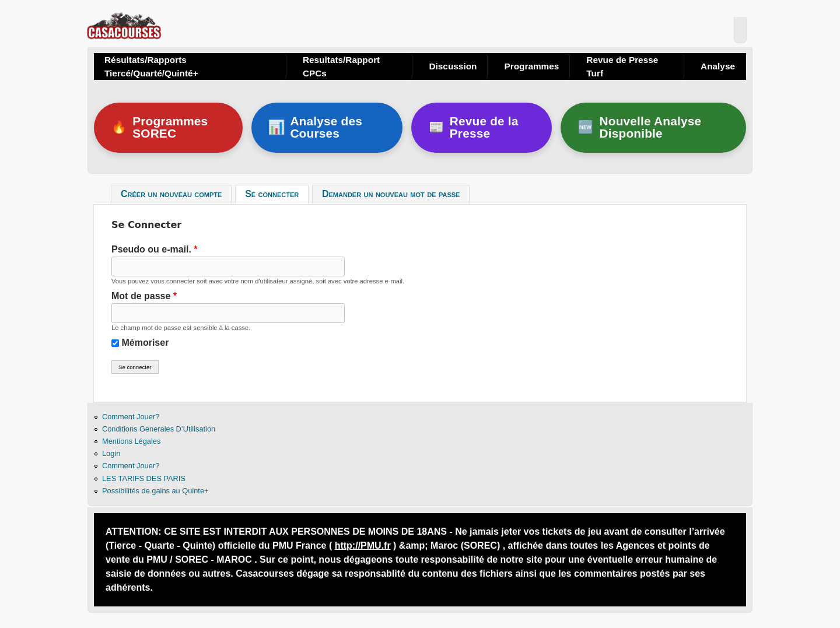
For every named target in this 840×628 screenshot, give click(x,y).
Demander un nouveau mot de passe (391, 194)
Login (111, 453)
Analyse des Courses (316, 127)
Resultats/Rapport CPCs (341, 66)
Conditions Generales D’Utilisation (159, 429)
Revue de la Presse (474, 127)
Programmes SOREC (159, 127)
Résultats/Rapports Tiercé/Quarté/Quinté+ (151, 66)
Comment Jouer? (131, 417)
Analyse (718, 66)
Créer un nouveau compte (171, 194)
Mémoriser (145, 343)
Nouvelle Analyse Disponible (640, 127)
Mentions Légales (131, 441)
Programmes (531, 66)
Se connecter (277, 193)
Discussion (453, 66)
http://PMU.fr (363, 545)
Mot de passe (144, 296)
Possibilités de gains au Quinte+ (155, 491)
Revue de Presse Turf (622, 66)
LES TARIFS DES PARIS (144, 478)
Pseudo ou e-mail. (155, 249)
